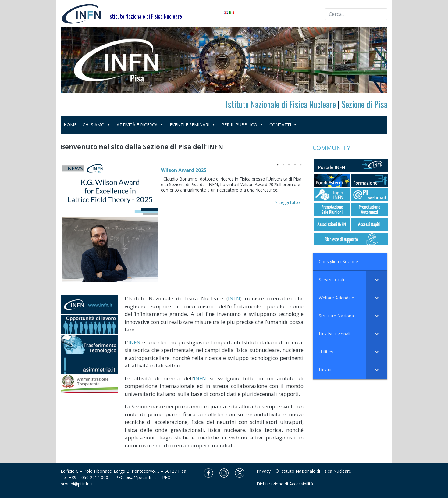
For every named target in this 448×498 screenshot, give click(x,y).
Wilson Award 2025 (184, 170)
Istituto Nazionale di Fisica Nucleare (281, 104)
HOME (70, 125)
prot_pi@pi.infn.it (77, 484)
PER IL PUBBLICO (242, 125)
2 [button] (283, 164)
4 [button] (294, 164)
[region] (224, 60)
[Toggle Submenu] (377, 280)
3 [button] (289, 164)
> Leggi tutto (287, 202)
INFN (234, 298)
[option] (182, 224)
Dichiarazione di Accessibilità (285, 484)
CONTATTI (283, 125)
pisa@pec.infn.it (144, 477)
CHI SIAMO (97, 125)
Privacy (264, 471)
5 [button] (300, 164)
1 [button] (277, 164)
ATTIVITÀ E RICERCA (140, 125)
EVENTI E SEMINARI (193, 125)
